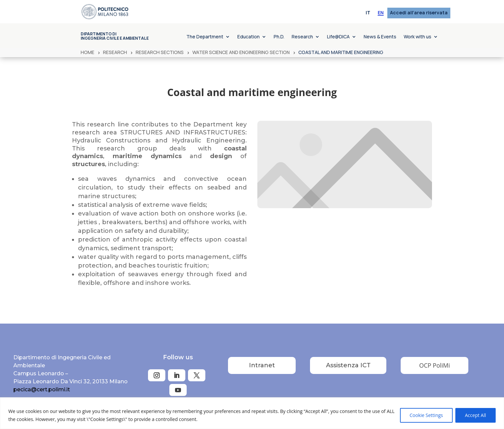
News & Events (380, 37)
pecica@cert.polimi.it (42, 389)
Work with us (417, 37)
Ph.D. (279, 37)
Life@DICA (338, 37)
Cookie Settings (426, 415)
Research (302, 37)
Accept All (475, 415)
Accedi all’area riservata (419, 13)
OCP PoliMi (435, 365)
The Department (205, 37)
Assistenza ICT (348, 365)
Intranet (262, 365)
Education (248, 37)
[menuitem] (368, 13)
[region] (252, 413)
